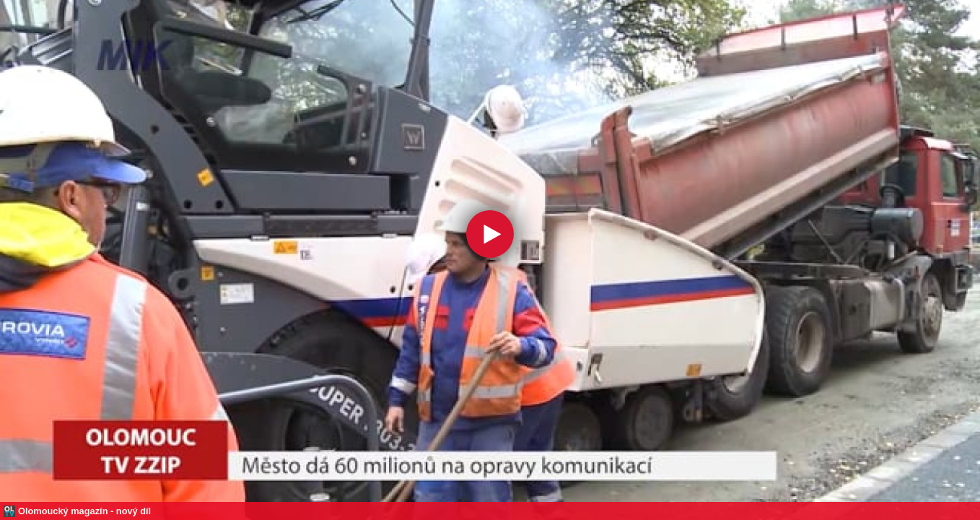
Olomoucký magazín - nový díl (84, 511)
